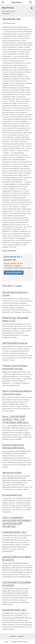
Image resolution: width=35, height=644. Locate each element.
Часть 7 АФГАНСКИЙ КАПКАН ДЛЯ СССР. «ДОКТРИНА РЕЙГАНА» (16, 419)
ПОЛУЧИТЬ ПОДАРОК (14, 273)
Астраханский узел (12, 495)
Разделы (21, 636)
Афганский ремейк (12, 472)
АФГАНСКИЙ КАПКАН (15, 343)
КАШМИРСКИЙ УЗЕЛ (14, 610)
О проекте (13, 636)
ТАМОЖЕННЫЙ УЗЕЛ (14, 532)
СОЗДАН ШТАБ (8, 642)
